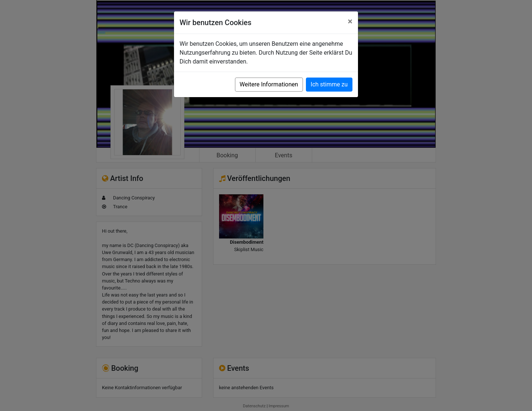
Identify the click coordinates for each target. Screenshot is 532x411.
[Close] (350, 21)
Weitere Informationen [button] (269, 84)
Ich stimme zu (329, 84)
